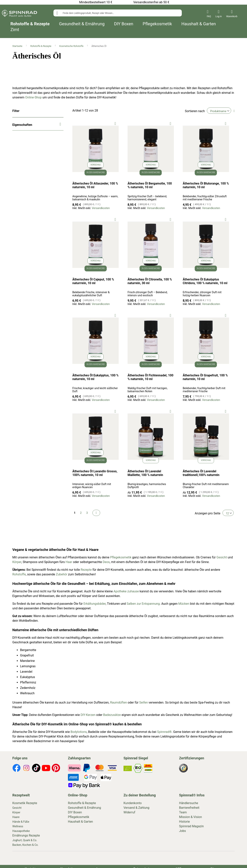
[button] (115, 123)
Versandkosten (101, 208)
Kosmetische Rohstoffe (72, 46)
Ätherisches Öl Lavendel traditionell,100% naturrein (201, 473)
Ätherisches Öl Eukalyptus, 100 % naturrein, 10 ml (95, 377)
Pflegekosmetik (157, 24)
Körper (16, 812)
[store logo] (19, 14)
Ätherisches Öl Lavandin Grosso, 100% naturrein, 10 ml (95, 473)
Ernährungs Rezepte (26, 835)
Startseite (18, 46)
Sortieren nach (195, 111)
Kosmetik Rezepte (25, 803)
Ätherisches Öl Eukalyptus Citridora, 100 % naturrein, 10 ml (205, 281)
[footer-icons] (16, 769)
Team (183, 812)
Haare (16, 817)
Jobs (182, 831)
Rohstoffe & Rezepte (30, 24)
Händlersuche (189, 803)
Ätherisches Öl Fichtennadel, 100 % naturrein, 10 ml (151, 377)
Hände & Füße (21, 822)
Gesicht (17, 808)
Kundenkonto (133, 803)
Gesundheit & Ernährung (82, 24)
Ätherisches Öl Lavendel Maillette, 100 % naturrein (145, 473)
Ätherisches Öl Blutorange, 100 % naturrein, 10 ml (206, 185)
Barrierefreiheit (189, 808)
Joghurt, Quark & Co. (25, 840)
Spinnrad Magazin (191, 826)
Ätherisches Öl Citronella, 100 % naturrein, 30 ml (150, 281)
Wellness (18, 826)
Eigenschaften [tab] (22, 125)
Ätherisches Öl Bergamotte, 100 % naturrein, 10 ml (150, 185)
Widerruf (129, 812)
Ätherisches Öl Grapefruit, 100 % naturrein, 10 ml (205, 377)
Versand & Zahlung (136, 808)
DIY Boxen (124, 24)
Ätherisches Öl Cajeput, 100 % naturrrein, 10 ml (93, 281)
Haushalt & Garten (199, 24)
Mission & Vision (190, 817)
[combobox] (118, 13)
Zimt (15, 30)
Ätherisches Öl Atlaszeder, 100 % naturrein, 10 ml (95, 185)
